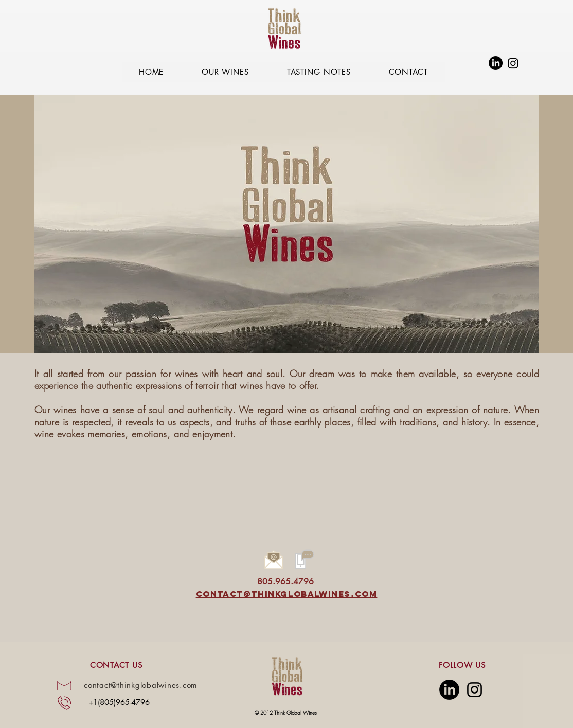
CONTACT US (116, 665)
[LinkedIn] (496, 63)
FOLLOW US (462, 665)
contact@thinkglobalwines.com (287, 594)
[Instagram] (513, 63)
